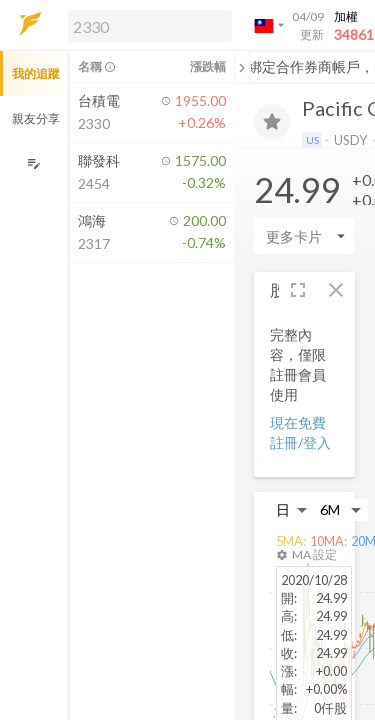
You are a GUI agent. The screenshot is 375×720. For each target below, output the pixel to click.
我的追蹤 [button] (36, 73)
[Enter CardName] (304, 236)
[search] (150, 26)
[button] (146, 25)
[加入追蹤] (272, 122)
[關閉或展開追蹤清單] (242, 67)
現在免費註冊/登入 (300, 432)
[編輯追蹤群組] (33, 163)
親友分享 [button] (36, 118)
